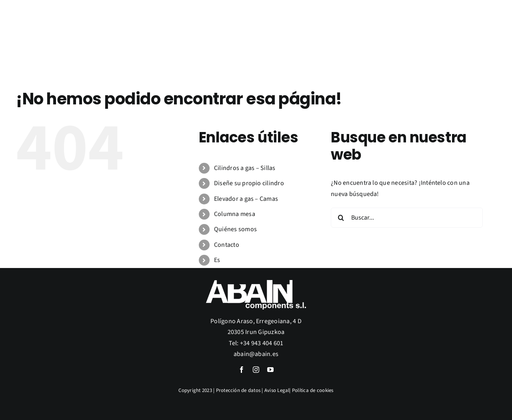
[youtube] (270, 370)
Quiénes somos (235, 229)
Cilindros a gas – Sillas (245, 168)
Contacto (227, 245)
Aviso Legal (277, 390)
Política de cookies (313, 390)
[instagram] (256, 370)
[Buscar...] (407, 218)
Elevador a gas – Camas (246, 199)
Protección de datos (238, 390)
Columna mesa (235, 214)
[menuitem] (483, 68)
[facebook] (242, 370)
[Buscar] (341, 218)
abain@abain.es (256, 354)
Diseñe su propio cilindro (249, 183)
